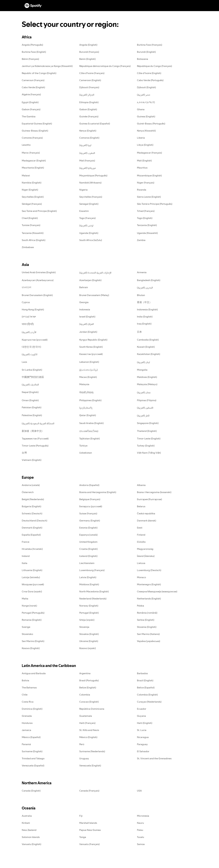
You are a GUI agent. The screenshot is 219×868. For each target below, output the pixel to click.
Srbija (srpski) (87, 620)
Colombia (85, 695)
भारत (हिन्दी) (28, 324)
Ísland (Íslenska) (146, 556)
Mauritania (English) (33, 168)
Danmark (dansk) (147, 520)
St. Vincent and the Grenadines (154, 758)
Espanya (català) (88, 535)
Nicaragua (143, 737)
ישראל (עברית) (29, 317)
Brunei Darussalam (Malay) (94, 295)
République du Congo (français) (154, 66)
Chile (25, 695)
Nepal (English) (30, 392)
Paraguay (142, 744)
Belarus (141, 506)
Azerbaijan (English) (90, 280)
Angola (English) (88, 45)
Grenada (27, 716)
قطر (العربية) (143, 415)
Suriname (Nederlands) (92, 751)
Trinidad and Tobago (33, 758)
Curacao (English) (89, 702)
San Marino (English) (33, 641)
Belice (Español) (146, 687)
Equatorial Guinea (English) (37, 123)
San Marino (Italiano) (148, 634)
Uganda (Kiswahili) (147, 233)
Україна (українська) (149, 641)
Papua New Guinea (90, 830)
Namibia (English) (32, 183)
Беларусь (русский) (91, 506)
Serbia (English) (146, 620)
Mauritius (142, 168)
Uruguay (84, 758)
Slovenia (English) (147, 627)
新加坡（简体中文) (32, 431)
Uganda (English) (89, 233)
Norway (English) (89, 606)
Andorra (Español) (89, 485)
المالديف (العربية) (30, 385)
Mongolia (142, 370)
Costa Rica (28, 702)
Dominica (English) (32, 709)
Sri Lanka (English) (32, 370)
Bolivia (25, 680)
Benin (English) (87, 59)
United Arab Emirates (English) (39, 272)
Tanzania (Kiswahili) (33, 233)
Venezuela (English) (90, 765)
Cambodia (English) (148, 340)
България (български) (149, 499)
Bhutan (141, 295)
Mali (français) (87, 160)
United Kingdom (88, 542)
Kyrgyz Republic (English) (93, 340)
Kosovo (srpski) (88, 648)
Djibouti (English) (146, 87)
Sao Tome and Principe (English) (39, 211)
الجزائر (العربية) (87, 95)
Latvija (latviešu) (31, 577)
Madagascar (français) (149, 153)
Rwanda (142, 190)
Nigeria (83, 190)
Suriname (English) (32, 751)
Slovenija (84, 627)
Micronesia (143, 816)
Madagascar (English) (34, 160)
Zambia (141, 240)
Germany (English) (90, 520)
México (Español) (31, 737)
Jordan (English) (88, 332)
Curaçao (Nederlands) (149, 702)
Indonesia (85, 309)
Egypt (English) (30, 102)
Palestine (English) (32, 415)
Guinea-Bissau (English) (35, 131)
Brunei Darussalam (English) (37, 295)
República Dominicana (92, 709)
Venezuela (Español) (33, 765)
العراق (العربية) (87, 324)
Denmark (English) (32, 528)
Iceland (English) (88, 556)
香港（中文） (144, 302)
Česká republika (146, 513)
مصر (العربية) (144, 95)
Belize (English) (88, 687)
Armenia (142, 272)
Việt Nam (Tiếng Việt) (149, 453)
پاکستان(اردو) (86, 408)
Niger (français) (146, 183)
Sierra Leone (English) (149, 197)
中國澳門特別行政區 (33, 377)
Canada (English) (31, 791)
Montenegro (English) (149, 584)
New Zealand (29, 830)
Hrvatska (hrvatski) (32, 549)
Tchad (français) (146, 211)
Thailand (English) (147, 431)
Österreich (28, 492)
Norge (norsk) (29, 606)
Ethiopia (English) (89, 102)
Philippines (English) (90, 400)
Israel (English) (87, 317)
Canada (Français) (89, 791)
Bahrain (84, 287)
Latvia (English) (88, 577)
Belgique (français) (90, 499)
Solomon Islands (31, 837)
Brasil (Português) (89, 680)
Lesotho (26, 145)
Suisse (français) (88, 513)
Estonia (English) (88, 528)
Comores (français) (32, 138)
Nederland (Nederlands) (93, 599)
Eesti (140, 528)
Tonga (83, 837)
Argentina (85, 673)
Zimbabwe (28, 247)
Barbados (142, 673)
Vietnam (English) (32, 460)
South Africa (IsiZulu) (91, 240)
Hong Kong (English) (33, 309)
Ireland (26, 556)
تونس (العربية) (86, 225)
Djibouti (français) (89, 87)
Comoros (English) (89, 138)
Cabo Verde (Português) (150, 80)
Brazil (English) (145, 680)
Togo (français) (87, 218)
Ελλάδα (141, 542)
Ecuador (142, 709)
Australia (27, 816)
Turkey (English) (146, 446)
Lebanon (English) (89, 362)
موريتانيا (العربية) (88, 168)
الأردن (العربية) (29, 332)
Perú (82, 744)
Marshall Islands (88, 823)
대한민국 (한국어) (31, 347)
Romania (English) (32, 620)
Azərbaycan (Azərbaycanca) (38, 280)
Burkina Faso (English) (34, 52)
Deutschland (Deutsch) (34, 520)
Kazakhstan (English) (149, 354)
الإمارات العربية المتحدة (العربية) (95, 273)
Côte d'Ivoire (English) (149, 73)
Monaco (141, 577)
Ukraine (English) (89, 641)
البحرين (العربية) (145, 288)
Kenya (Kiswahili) (146, 131)
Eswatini (84, 211)
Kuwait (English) (146, 347)
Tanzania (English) (147, 225)
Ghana (141, 109)
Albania (141, 485)
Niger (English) (30, 190)
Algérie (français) (31, 94)
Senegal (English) (89, 204)
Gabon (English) (88, 109)
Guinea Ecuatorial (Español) (95, 123)
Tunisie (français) (31, 225)
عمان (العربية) (144, 392)
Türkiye (83, 446)
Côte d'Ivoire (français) (92, 73)
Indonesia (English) (147, 309)
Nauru (140, 823)
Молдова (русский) (33, 584)
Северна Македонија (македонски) (157, 591)
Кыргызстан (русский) (35, 340)
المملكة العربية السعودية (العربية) (38, 423)
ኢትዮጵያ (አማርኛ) (146, 102)
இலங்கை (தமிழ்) (89, 370)
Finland (141, 535)
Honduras (27, 723)
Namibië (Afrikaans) (90, 183)
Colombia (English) (147, 695)
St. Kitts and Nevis (89, 730)
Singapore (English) (148, 423)
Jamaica (26, 730)
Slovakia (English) (89, 634)
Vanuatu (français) (89, 844)
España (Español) (31, 535)
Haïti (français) (87, 723)
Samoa (141, 844)
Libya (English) (145, 145)
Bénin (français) (30, 59)
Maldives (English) (147, 377)
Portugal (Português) (33, 613)
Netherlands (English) (149, 599)
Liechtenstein (87, 563)
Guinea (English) (146, 116)
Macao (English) (88, 377)
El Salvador (143, 751)
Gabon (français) (31, 109)
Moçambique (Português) (93, 175)
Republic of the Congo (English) (39, 73)
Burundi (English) (146, 52)
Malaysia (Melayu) (147, 384)
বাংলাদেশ (26, 287)
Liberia (141, 138)
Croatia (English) (88, 549)
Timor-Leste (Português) (35, 446)
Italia (25, 563)
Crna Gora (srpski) (32, 591)
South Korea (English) (91, 347)
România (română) (147, 613)
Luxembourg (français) (92, 570)
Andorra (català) (31, 485)
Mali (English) (144, 160)
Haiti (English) (145, 723)
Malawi (26, 175)
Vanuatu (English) (31, 844)
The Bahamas (29, 687)
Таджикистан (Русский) (35, 438)
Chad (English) (30, 218)
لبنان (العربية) (143, 362)
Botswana (143, 59)
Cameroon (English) (90, 80)
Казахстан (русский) (91, 354)
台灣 (24, 453)
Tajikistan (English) (90, 438)
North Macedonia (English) (94, 591)
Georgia (84, 302)
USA (139, 791)
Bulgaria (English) (31, 506)
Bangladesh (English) (149, 280)
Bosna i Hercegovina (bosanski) (154, 492)
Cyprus (26, 302)
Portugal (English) (89, 613)
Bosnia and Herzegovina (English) (98, 492)
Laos (24, 362)
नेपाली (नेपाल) (86, 393)
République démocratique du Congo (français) (105, 66)
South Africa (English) (34, 240)
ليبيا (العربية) (85, 145)
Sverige (26, 627)
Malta (25, 599)
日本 (139, 332)
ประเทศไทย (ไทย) (89, 431)
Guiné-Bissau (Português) (151, 123)
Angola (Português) (32, 45)
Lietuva (141, 563)
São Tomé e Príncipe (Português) (155, 204)
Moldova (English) (89, 584)
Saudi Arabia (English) (91, 423)
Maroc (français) (31, 153)
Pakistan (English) (32, 407)
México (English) (88, 737)
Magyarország (145, 549)
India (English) (145, 317)
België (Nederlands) (33, 499)
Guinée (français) (89, 116)
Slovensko (27, 634)
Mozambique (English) (149, 175)
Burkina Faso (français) (150, 45)
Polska (140, 606)
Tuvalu (140, 837)
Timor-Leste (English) (149, 438)
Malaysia (84, 384)
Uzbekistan (86, 453)
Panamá (26, 744)
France (26, 542)
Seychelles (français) (91, 197)
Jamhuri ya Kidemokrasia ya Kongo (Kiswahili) (47, 66)
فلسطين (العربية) (145, 408)
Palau (140, 830)
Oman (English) (30, 400)
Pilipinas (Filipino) (147, 400)
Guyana (141, 716)
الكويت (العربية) (30, 354)
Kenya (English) (88, 131)
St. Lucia (142, 730)
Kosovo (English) (31, 648)
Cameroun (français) (33, 80)
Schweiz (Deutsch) (32, 513)
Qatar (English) (88, 415)
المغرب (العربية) (87, 153)
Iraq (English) (144, 324)
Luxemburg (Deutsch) (149, 570)
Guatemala (86, 716)
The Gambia (29, 116)
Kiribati (26, 823)
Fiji (81, 816)
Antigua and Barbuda (34, 673)
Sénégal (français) (32, 204)
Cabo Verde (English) (33, 87)
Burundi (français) (89, 52)
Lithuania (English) (32, 570)
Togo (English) (145, 218)
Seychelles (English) (33, 197)
